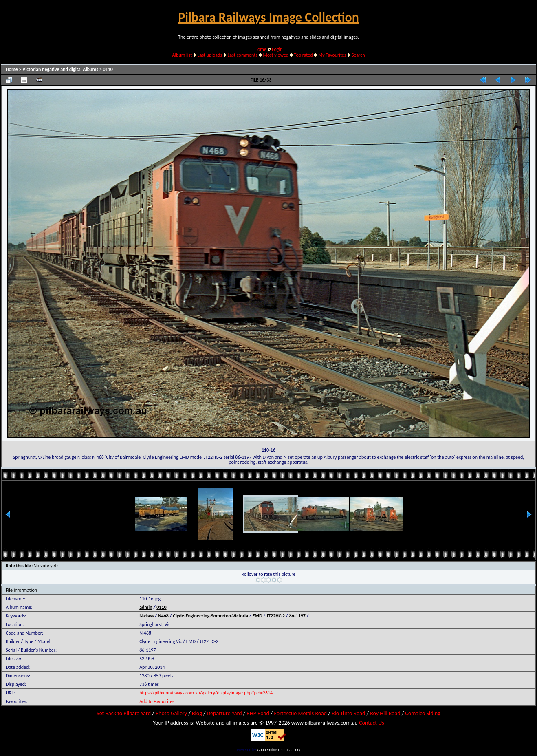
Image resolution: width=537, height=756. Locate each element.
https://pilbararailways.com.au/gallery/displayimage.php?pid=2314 (206, 693)
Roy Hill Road (385, 713)
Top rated (304, 55)
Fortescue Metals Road (301, 713)
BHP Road (258, 713)
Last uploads (210, 55)
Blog (197, 713)
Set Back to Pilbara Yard (124, 713)
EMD (257, 616)
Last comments (243, 55)
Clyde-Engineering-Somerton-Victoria (211, 616)
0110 (108, 69)
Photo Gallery (171, 713)
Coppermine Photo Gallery (279, 750)
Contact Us (372, 723)
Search (358, 55)
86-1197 (297, 616)
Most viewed (276, 55)
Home (261, 49)
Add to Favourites (157, 701)
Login (277, 49)
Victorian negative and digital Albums (60, 69)
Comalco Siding (423, 713)
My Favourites (332, 55)
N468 (163, 616)
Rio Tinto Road (348, 713)
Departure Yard (224, 713)
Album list (182, 55)
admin (146, 607)
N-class (146, 616)
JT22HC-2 (276, 616)
